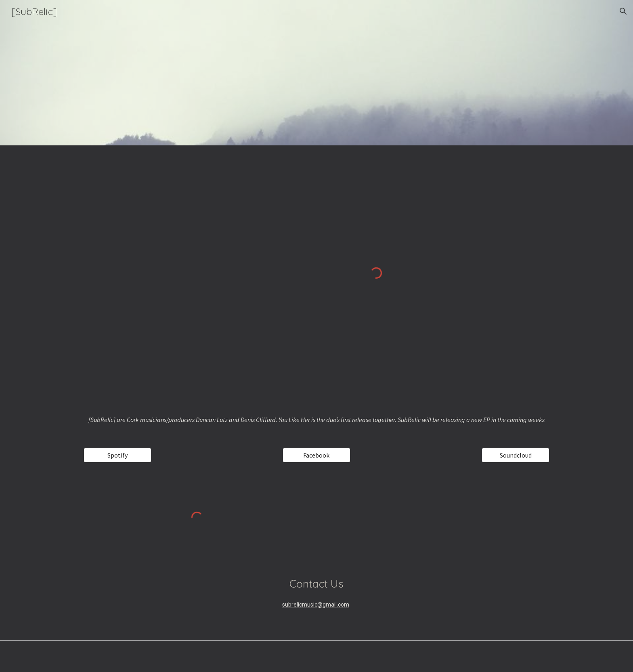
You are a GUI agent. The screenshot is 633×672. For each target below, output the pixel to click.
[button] (623, 11)
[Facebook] (316, 455)
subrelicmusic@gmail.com (316, 605)
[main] (316, 420)
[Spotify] (117, 455)
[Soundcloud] (516, 455)
